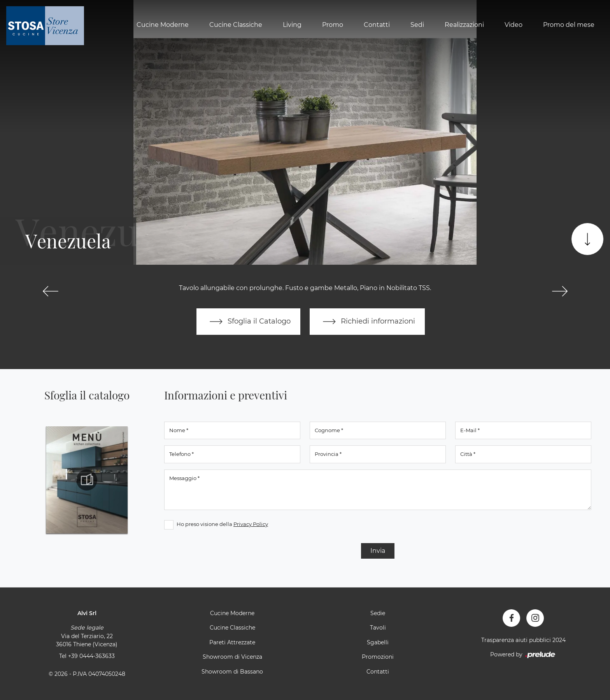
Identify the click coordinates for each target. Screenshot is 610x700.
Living (292, 25)
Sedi (417, 25)
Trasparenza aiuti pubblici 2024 (523, 640)
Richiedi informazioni (367, 322)
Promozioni (378, 657)
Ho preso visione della (222, 524)
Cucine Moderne (163, 25)
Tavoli (378, 628)
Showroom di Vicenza (232, 657)
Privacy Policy (251, 524)
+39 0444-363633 (91, 656)
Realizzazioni (464, 25)
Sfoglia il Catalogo (248, 322)
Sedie (378, 613)
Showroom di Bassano (232, 672)
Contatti (377, 25)
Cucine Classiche (236, 25)
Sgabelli (378, 642)
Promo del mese (569, 25)
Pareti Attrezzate (232, 642)
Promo (333, 25)
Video (514, 25)
